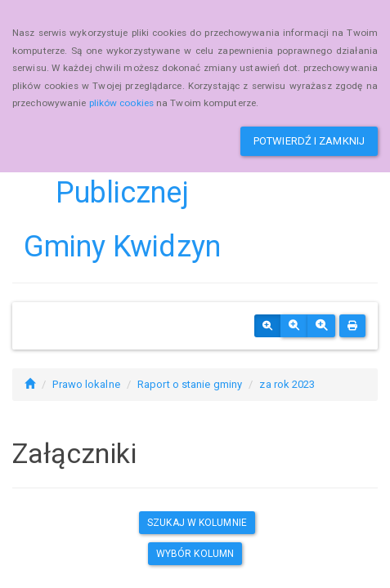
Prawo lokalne (86, 384)
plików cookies (121, 103)
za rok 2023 (287, 384)
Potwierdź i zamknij (309, 141)
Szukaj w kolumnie (197, 523)
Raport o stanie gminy (190, 384)
